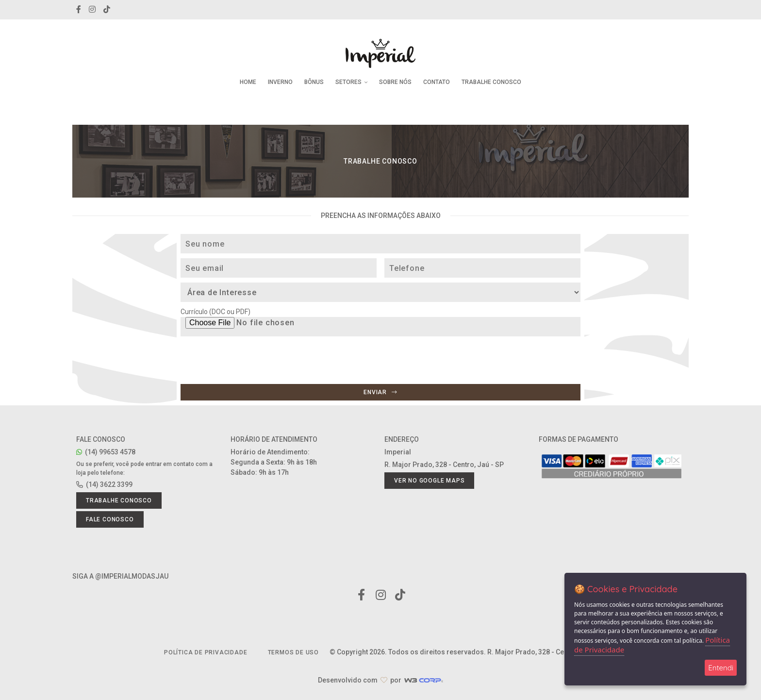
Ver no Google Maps (429, 481)
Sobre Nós (395, 82)
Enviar (380, 392)
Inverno (280, 82)
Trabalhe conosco (119, 500)
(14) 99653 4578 (106, 452)
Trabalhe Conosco (491, 82)
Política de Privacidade (206, 652)
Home (248, 82)
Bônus (314, 82)
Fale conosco (110, 519)
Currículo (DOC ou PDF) (215, 312)
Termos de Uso (293, 652)
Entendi (721, 668)
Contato (437, 82)
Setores (351, 82)
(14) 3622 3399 (104, 484)
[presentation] (254, 378)
